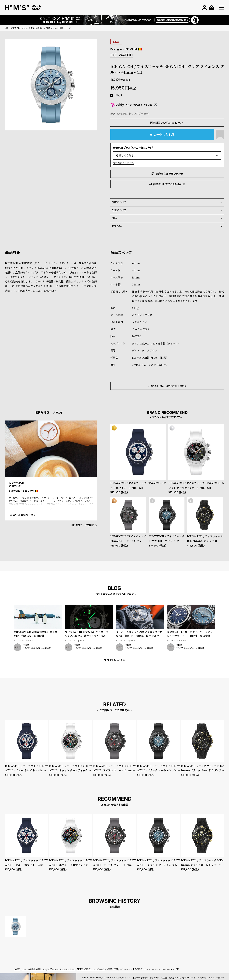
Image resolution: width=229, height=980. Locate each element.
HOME (17, 969)
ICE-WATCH (121, 55)
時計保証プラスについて (124, 163)
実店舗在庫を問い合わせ (167, 174)
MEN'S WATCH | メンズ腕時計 (91, 969)
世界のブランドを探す (84, 525)
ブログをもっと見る (115, 660)
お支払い (167, 226)
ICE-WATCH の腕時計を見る (23, 515)
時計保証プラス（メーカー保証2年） (134, 148)
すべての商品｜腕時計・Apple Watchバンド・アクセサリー (49, 969)
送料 (167, 218)
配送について (167, 210)
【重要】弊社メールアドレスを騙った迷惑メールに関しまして (39, 28)
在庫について (167, 202)
